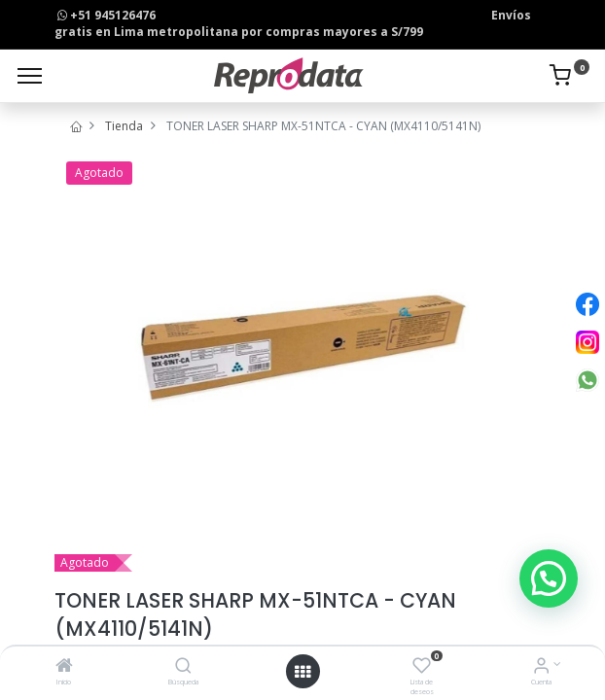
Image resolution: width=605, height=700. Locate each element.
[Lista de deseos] (422, 667)
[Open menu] (302, 672)
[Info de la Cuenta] (541, 667)
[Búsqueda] (183, 667)
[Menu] (30, 76)
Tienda (124, 126)
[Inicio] (64, 667)
